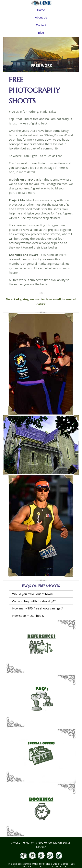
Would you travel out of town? (33, 594)
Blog (41, 33)
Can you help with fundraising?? (34, 601)
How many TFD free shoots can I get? (37, 608)
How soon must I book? (28, 616)
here (57, 218)
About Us (41, 17)
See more (29, 193)
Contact (41, 25)
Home (41, 10)
